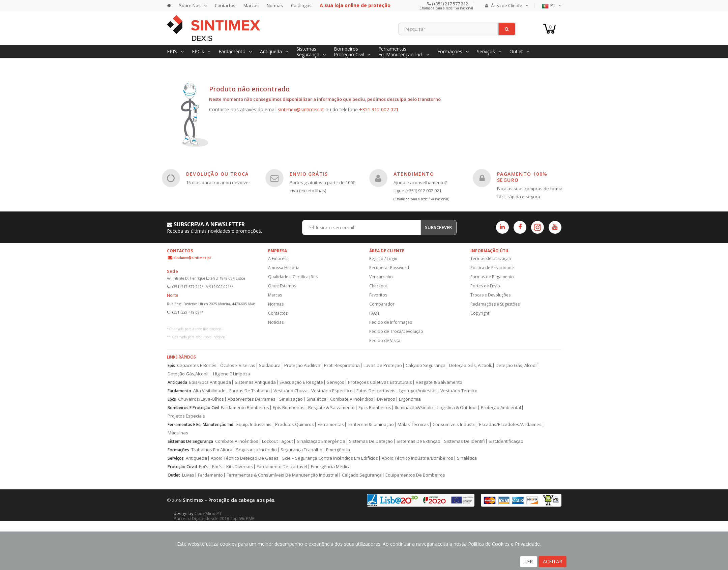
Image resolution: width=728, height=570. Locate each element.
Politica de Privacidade (492, 268)
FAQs (374, 313)
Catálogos (301, 5)
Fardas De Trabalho (250, 391)
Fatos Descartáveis (376, 391)
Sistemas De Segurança (190, 441)
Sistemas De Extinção (418, 441)
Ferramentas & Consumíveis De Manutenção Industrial (282, 475)
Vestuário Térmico (459, 391)
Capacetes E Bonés (197, 365)
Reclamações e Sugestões (495, 304)
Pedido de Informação (391, 322)
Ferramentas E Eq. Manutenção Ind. (201, 424)
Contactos (225, 5)
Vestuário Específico (332, 391)
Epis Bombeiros (289, 408)
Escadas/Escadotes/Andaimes (510, 424)
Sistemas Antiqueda (255, 382)
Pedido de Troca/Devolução (396, 331)
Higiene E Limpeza (232, 374)
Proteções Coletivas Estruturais (380, 382)
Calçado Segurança (426, 365)
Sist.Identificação (506, 441)
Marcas (251, 5)
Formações (178, 450)
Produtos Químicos (295, 424)
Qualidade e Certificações (293, 277)
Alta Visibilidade (209, 391)
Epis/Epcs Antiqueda (210, 382)
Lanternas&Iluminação (371, 424)
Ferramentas (331, 424)
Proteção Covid (182, 467)
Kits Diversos (240, 467)
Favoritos (378, 295)
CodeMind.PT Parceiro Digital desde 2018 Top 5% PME (214, 516)
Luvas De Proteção (383, 365)
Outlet (174, 475)
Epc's (217, 467)
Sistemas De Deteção (371, 441)
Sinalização (291, 399)
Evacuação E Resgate (301, 382)
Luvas (188, 475)
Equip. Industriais (254, 424)
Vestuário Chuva (290, 391)
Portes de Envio (485, 286)
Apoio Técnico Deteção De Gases (245, 458)
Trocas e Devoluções (490, 295)
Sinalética (316, 399)
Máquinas (178, 433)
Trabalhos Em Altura (212, 450)
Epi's (204, 467)
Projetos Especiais (186, 416)
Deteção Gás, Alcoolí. (471, 365)
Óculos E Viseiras (238, 365)
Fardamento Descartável (282, 467)
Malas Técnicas (413, 424)
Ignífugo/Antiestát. (418, 391)
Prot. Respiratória (342, 365)
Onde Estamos (282, 286)
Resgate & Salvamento (439, 382)
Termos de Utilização (491, 259)
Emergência (338, 450)
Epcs (172, 399)
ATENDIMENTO (414, 174)
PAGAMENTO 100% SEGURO (522, 177)
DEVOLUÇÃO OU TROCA (217, 174)
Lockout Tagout (278, 441)
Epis (171, 365)
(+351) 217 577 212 (449, 4)
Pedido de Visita (385, 340)
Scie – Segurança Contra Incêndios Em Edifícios (330, 458)
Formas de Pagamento (492, 277)
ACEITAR (552, 561)
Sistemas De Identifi (464, 441)
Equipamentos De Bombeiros (415, 475)
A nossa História (284, 268)
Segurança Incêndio (256, 450)
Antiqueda (177, 382)
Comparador (382, 304)
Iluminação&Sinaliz (414, 408)
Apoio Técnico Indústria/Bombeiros (417, 458)
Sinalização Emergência (321, 441)
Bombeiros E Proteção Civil (193, 408)
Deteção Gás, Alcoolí (517, 365)
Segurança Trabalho (301, 450)
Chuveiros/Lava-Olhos (201, 399)
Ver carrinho (381, 277)
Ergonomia (410, 399)
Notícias (276, 322)
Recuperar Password (389, 268)
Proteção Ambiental (501, 408)
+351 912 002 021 (379, 109)
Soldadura (270, 365)
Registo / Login (383, 259)
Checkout (378, 286)
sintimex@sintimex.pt (301, 109)
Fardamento (179, 391)
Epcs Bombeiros (375, 408)
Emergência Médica (331, 467)
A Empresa (278, 259)
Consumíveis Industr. (454, 424)
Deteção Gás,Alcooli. (188, 374)
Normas (275, 5)
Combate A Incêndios (352, 399)
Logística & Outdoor (457, 408)
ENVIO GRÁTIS (309, 174)
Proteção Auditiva (302, 365)
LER (529, 561)
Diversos (386, 399)
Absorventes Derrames (252, 399)
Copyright (480, 313)
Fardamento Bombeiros (245, 408)
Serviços (336, 382)
